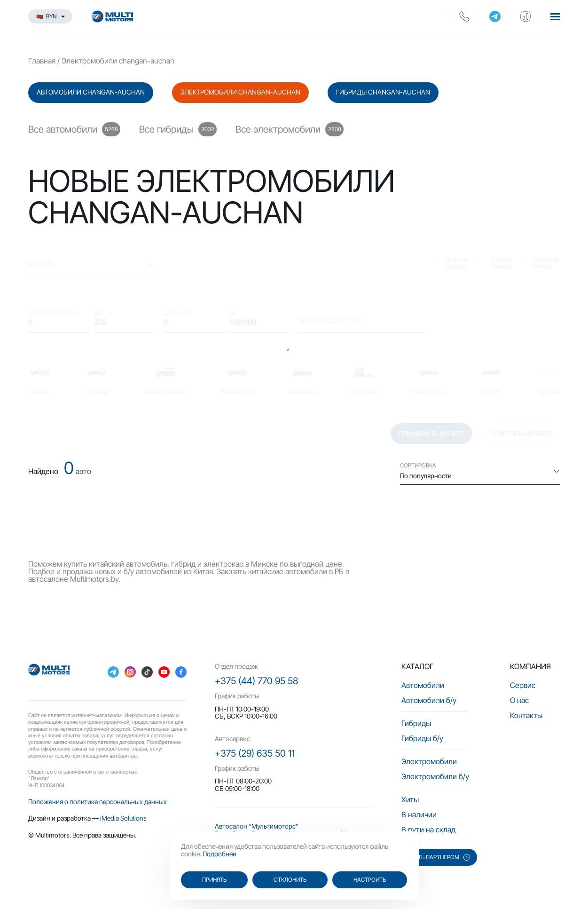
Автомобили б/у (429, 700)
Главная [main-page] (42, 61)
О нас (519, 700)
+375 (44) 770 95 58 (256, 681)
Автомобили (423, 685)
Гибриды (416, 723)
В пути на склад (428, 830)
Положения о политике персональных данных (98, 802)
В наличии (419, 814)
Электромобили (429, 761)
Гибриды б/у (422, 738)
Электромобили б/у (435, 776)
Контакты (526, 715)
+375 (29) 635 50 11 (255, 753)
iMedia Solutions (123, 818)
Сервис (523, 685)
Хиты (410, 799)
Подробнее (219, 854)
